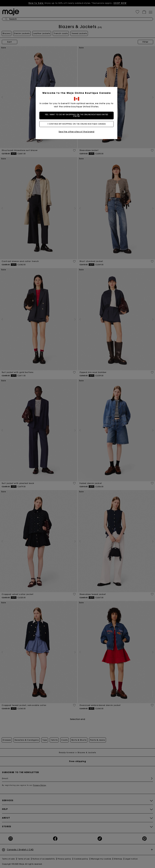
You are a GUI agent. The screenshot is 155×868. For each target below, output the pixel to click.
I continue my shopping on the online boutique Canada (78, 124)
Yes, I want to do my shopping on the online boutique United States (77, 115)
